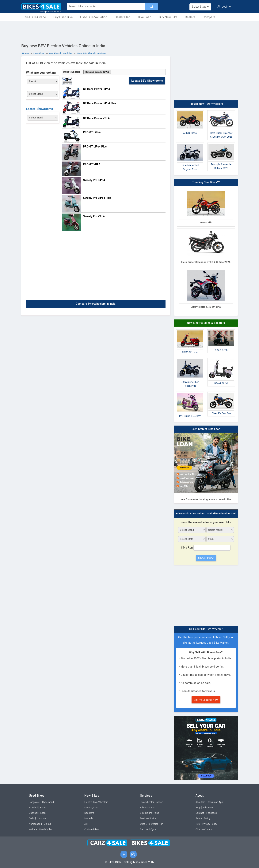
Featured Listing (149, 818)
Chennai (33, 813)
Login (224, 7)
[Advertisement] (130, 32)
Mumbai (33, 808)
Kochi (43, 813)
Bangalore (34, 802)
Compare (209, 17)
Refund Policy (203, 818)
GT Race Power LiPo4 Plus (99, 103)
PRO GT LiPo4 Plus (95, 147)
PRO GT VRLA (92, 164)
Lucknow (42, 818)
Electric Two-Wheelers (96, 802)
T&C (198, 824)
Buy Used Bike (63, 17)
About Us (200, 802)
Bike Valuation (148, 808)
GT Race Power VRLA (96, 118)
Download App (215, 802)
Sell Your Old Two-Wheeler (206, 629)
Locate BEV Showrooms (147, 81)
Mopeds (89, 818)
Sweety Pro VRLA (94, 216)
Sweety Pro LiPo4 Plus (97, 198)
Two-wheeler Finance (152, 802)
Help (198, 808)
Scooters (89, 813)
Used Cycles (46, 829)
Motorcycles (91, 808)
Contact (200, 813)
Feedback (212, 813)
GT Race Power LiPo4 (96, 89)
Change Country (204, 829)
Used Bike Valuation (94, 17)
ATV (86, 824)
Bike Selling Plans (149, 813)
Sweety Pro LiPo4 (94, 180)
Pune (43, 808)
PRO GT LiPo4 (92, 132)
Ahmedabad (35, 824)
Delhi (32, 818)
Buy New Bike (168, 17)
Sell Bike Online (35, 17)
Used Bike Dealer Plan (152, 824)
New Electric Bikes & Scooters (206, 323)
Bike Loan (145, 17)
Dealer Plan (123, 17)
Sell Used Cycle (148, 829)
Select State (200, 7)
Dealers (190, 17)
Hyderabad (48, 802)
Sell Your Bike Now (206, 700)
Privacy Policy (210, 824)
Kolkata (33, 829)
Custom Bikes (92, 829)
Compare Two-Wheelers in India (96, 304)
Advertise (208, 808)
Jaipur (48, 824)
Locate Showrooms (39, 109)
